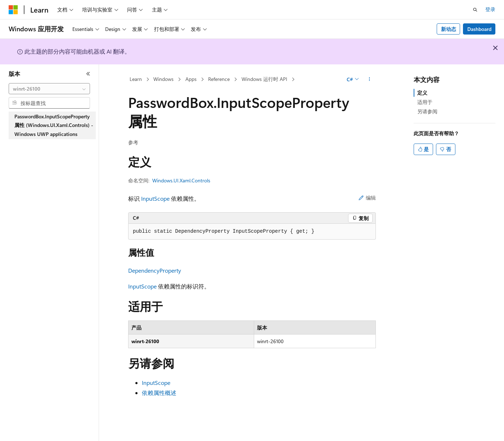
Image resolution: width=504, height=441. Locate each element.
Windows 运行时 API (264, 79)
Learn (136, 79)
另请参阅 (427, 111)
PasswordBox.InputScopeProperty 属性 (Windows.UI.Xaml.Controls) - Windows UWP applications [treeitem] (54, 125)
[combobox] (49, 89)
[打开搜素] (475, 10)
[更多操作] (370, 79)
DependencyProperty (155, 270)
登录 (490, 9)
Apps (191, 79)
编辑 (367, 198)
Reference (219, 79)
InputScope (155, 198)
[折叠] (88, 74)
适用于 (425, 102)
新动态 (449, 29)
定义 (422, 93)
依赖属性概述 (159, 393)
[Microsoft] (13, 10)
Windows (163, 79)
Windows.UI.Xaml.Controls (181, 180)
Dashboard (479, 29)
